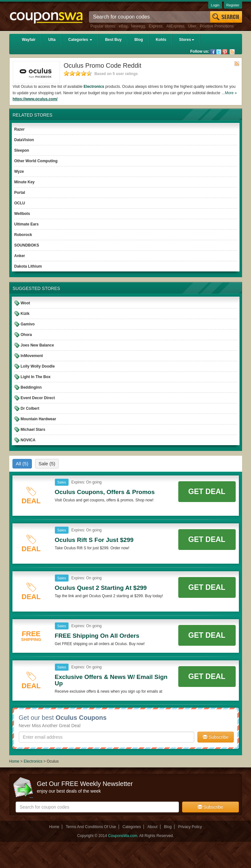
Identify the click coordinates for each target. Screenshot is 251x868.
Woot (26, 303)
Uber (192, 26)
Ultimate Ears (27, 224)
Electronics (94, 87)
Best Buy (113, 40)
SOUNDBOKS (27, 245)
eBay (123, 26)
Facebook (213, 52)
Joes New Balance (37, 345)
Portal (20, 193)
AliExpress (175, 26)
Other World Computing (36, 161)
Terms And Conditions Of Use (91, 827)
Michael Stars (33, 430)
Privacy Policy (190, 827)
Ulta (52, 40)
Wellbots (22, 214)
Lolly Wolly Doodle (38, 366)
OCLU (20, 203)
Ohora (26, 335)
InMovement (32, 356)
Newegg (138, 26)
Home (14, 761)
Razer (20, 129)
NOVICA (28, 440)
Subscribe (216, 737)
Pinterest (225, 52)
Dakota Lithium (28, 266)
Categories (80, 40)
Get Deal (207, 491)
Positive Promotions (217, 26)
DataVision (24, 140)
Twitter (219, 52)
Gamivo (28, 324)
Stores (186, 40)
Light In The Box (36, 377)
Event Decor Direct (38, 398)
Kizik (25, 314)
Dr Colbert (30, 408)
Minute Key (25, 182)
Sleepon (22, 150)
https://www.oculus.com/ (35, 99)
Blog (139, 40)
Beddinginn (31, 387)
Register (233, 5)
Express (155, 26)
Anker (20, 256)
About (152, 827)
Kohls (161, 40)
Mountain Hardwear (38, 419)
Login (215, 5)
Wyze (19, 171)
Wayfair (29, 40)
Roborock (23, 235)
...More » (229, 93)
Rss (232, 52)
